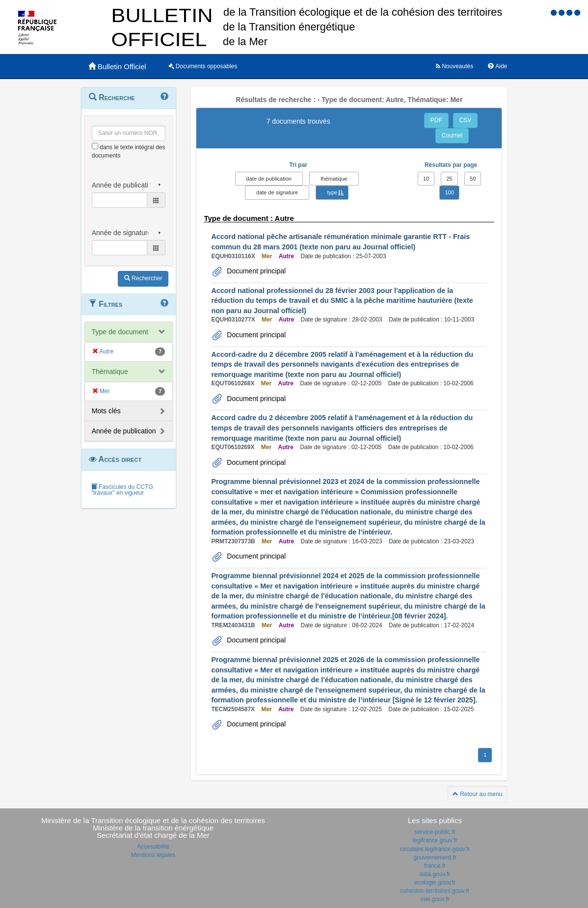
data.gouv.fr (435, 874)
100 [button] (449, 192)
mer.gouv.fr (435, 899)
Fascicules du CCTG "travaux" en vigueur (122, 490)
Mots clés (106, 411)
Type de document (120, 332)
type (332, 192)
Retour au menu (477, 794)
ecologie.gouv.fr (435, 882)
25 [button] (449, 179)
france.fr (435, 866)
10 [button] (426, 179)
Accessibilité (153, 847)
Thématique (110, 372)
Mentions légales (153, 855)
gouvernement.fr (435, 857)
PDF (436, 120)
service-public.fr (435, 832)
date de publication (269, 179)
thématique (334, 179)
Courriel (452, 135)
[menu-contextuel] (95, 146)
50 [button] (473, 179)
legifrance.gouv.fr (435, 840)
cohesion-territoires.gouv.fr (435, 891)
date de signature (277, 192)
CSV (466, 120)
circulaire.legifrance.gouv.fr (435, 849)
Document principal (255, 271)
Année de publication (124, 431)
